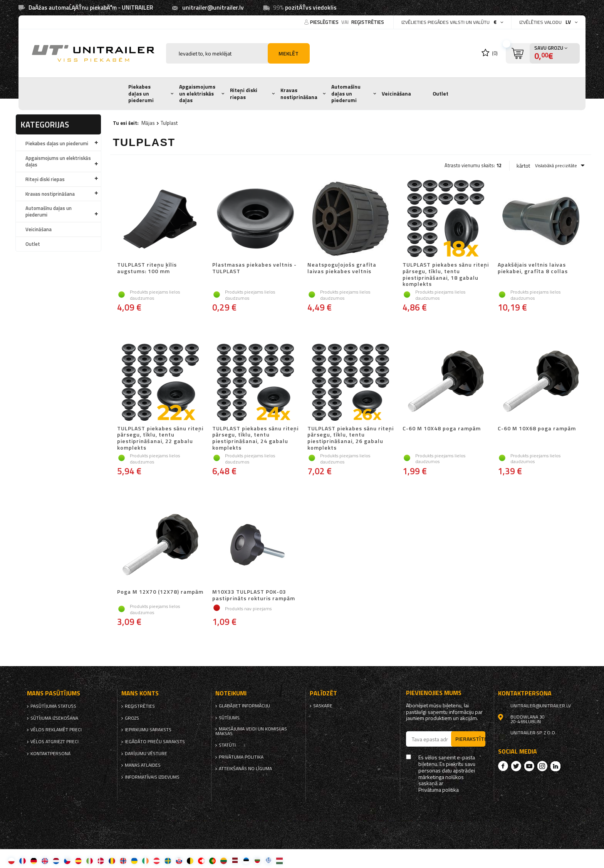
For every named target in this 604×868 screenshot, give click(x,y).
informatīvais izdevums (152, 777)
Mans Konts (140, 693)
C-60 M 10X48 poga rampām (442, 429)
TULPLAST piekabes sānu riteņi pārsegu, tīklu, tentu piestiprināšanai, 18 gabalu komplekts (446, 275)
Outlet (440, 94)
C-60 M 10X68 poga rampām (537, 429)
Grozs (132, 718)
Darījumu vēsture (146, 754)
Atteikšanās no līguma (245, 769)
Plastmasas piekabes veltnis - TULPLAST (254, 268)
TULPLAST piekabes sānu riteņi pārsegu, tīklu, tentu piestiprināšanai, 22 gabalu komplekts (160, 438)
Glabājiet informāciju (244, 706)
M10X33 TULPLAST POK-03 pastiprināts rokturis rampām (254, 595)
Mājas (148, 123)
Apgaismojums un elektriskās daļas (197, 93)
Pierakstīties (470, 739)
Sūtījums (229, 718)
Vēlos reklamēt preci (56, 730)
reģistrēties (368, 22)
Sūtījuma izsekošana (54, 718)
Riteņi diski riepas (244, 94)
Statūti (227, 745)
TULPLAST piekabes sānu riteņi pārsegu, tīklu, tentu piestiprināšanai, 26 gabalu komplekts (351, 438)
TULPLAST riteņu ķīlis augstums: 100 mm (147, 268)
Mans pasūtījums (54, 693)
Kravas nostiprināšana (299, 94)
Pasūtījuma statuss (53, 706)
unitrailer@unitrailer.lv (213, 8)
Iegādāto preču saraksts (155, 742)
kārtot (523, 166)
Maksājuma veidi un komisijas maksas (251, 731)
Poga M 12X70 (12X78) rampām (160, 592)
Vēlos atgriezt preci (55, 742)
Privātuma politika (241, 757)
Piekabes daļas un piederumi (141, 93)
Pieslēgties (325, 22)
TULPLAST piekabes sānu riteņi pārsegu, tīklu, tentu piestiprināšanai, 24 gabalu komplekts (255, 438)
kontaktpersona (50, 754)
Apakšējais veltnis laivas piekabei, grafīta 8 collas (533, 268)
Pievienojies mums (434, 693)
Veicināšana (396, 94)
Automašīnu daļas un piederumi (346, 93)
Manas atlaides (143, 765)
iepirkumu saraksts (148, 730)
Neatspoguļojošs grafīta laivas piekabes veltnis (342, 268)
